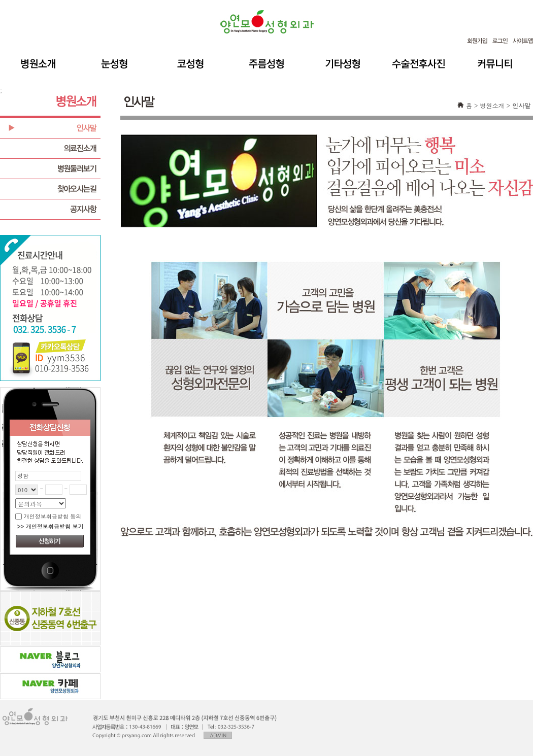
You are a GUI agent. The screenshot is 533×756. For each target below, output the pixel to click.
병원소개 (492, 105)
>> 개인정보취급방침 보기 (50, 526)
